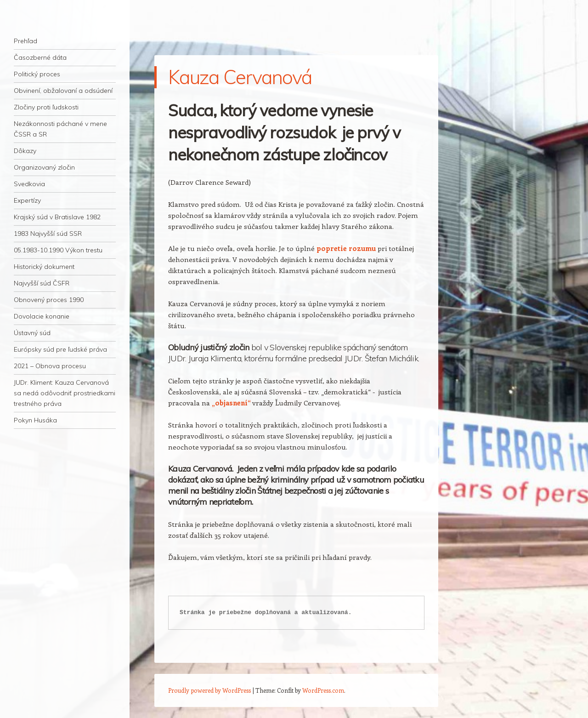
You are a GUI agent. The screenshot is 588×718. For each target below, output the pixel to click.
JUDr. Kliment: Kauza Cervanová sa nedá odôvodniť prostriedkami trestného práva (65, 393)
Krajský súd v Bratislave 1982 (57, 217)
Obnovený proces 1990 (49, 300)
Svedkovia (29, 184)
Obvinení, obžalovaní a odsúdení (63, 91)
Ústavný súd (32, 333)
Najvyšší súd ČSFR (42, 283)
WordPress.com (323, 690)
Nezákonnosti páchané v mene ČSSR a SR (60, 129)
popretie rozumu (346, 248)
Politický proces (37, 74)
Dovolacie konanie (42, 316)
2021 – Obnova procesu (50, 366)
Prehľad (25, 41)
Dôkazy (25, 151)
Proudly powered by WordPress (209, 690)
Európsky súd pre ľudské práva (60, 349)
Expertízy (27, 200)
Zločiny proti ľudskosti (46, 107)
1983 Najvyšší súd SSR (48, 234)
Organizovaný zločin (44, 167)
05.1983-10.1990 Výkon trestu (58, 250)
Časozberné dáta (40, 57)
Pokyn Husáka (35, 420)
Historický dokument (44, 267)
